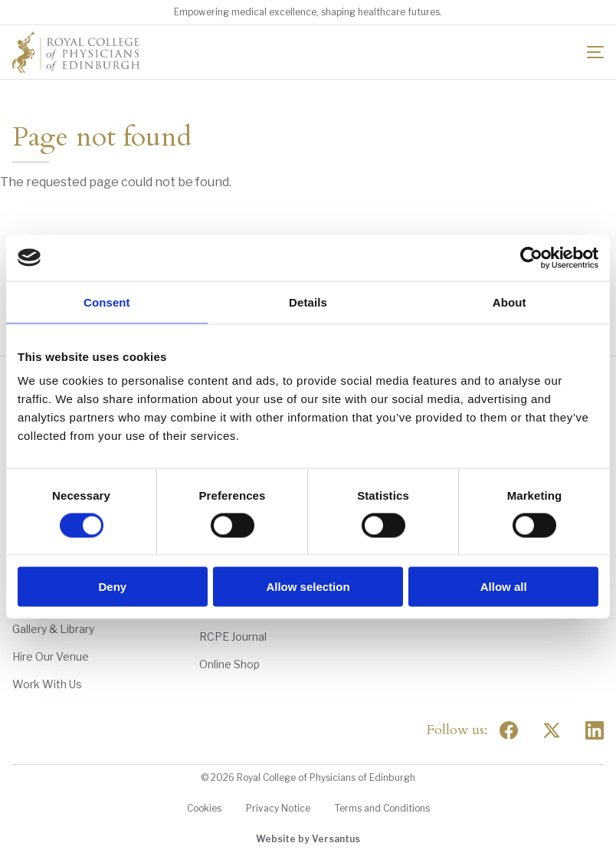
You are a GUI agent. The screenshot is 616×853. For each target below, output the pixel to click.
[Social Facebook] (509, 730)
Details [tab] (308, 302)
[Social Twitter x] (552, 730)
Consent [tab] (107, 302)
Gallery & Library (53, 629)
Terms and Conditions (382, 808)
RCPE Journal (233, 636)
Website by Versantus (308, 839)
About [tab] (510, 302)
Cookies (204, 808)
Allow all (504, 587)
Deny (112, 587)
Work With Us (47, 684)
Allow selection (308, 587)
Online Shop (229, 664)
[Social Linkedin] (595, 730)
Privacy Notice (278, 808)
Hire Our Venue (51, 656)
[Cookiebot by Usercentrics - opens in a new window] (531, 258)
